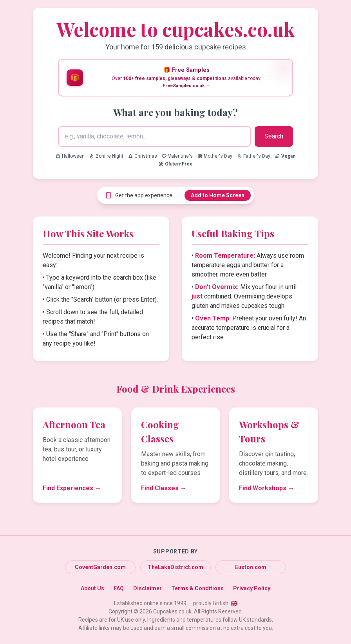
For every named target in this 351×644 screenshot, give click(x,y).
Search (274, 136)
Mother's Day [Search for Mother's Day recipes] (215, 156)
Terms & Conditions (197, 588)
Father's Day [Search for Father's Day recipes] (254, 156)
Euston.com (251, 567)
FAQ (119, 588)
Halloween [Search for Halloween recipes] (70, 156)
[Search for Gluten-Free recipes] (176, 164)
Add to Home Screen (218, 195)
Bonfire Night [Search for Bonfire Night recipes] (106, 156)
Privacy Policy (252, 588)
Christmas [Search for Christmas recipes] (143, 156)
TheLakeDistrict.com (175, 567)
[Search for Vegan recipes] (285, 156)
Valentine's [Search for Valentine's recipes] (177, 156)
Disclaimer (147, 588)
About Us (92, 588)
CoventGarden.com (100, 567)
